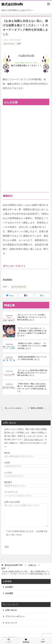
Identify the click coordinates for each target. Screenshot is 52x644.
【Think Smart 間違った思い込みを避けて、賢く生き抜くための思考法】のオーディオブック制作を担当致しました (32, 387)
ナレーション (9, 44)
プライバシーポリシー (33, 439)
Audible (8, 280)
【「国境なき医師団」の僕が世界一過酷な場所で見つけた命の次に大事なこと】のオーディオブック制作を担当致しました (39, 408)
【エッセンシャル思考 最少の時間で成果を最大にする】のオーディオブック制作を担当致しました (32, 373)
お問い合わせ (11, 610)
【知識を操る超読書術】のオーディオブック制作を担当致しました (32, 358)
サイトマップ (11, 623)
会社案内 (9, 587)
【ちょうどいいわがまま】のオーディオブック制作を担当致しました (15, 408)
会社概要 (9, 593)
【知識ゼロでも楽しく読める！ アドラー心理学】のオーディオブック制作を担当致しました (32, 346)
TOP (14, 565)
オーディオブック (19, 287)
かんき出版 (11, 102)
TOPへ (43, 641)
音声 (19, 44)
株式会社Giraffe (12, 4)
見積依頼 (26, 641)
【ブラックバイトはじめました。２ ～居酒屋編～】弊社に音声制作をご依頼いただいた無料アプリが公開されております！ (32, 332)
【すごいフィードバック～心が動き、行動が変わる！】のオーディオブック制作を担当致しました (32, 317)
